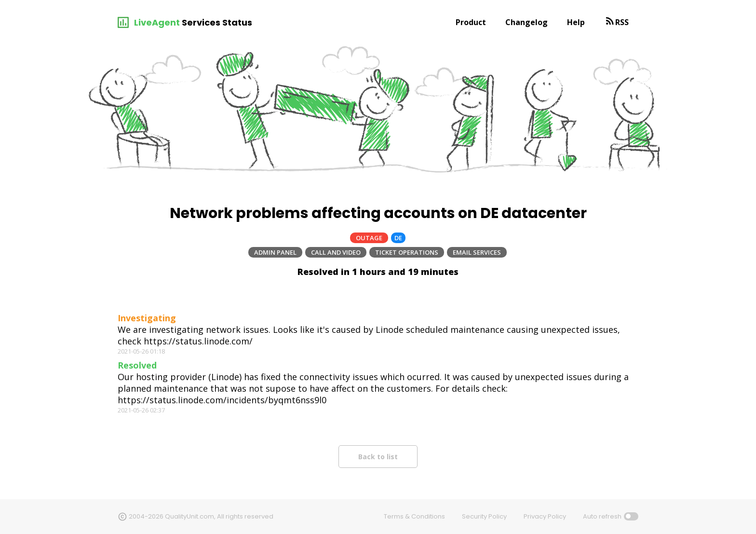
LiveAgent (157, 22)
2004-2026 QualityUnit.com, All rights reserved (201, 516)
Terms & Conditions (414, 516)
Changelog (526, 22)
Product (471, 22)
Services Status (217, 22)
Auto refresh (602, 516)
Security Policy (484, 516)
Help (576, 22)
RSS (622, 22)
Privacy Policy (545, 516)
